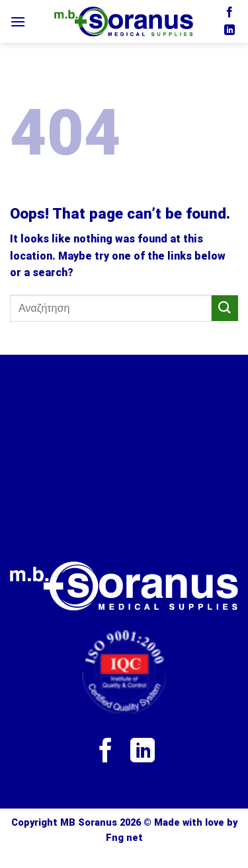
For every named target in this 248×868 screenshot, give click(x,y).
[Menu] (18, 21)
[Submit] (225, 308)
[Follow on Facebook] (229, 13)
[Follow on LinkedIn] (229, 30)
